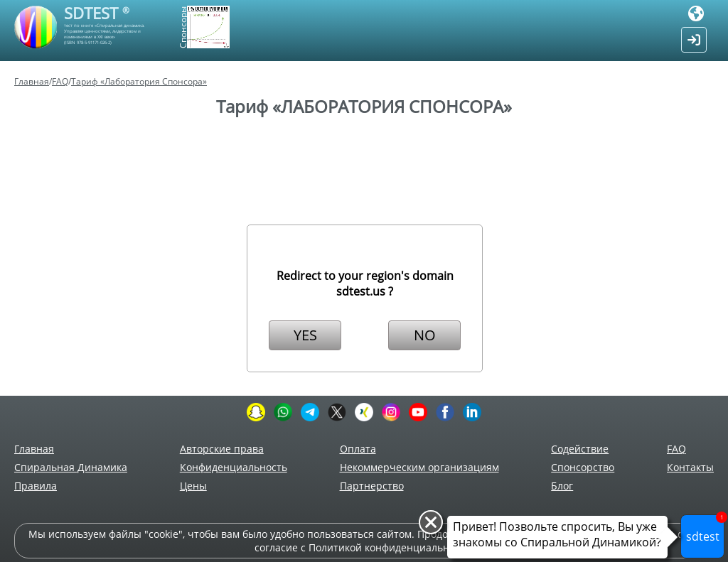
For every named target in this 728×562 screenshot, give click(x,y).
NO (425, 335)
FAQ (60, 81)
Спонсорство (583, 467)
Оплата (358, 449)
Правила (36, 486)
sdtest (706, 529)
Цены (193, 486)
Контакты (690, 467)
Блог (562, 486)
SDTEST (97, 13)
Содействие (580, 449)
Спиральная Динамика (71, 467)
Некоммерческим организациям (419, 467)
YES (305, 335)
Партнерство (372, 486)
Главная (32, 81)
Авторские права (222, 449)
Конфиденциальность (234, 467)
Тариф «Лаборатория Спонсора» (139, 81)
